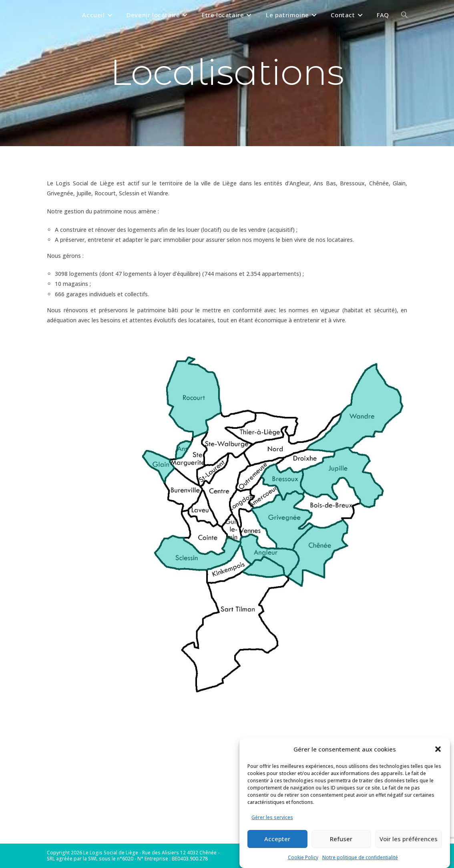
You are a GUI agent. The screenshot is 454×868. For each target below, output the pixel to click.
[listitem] (270, 556)
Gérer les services (272, 817)
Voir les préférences (409, 839)
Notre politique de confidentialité (360, 857)
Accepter (277, 839)
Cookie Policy (303, 857)
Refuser (341, 839)
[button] (438, 749)
